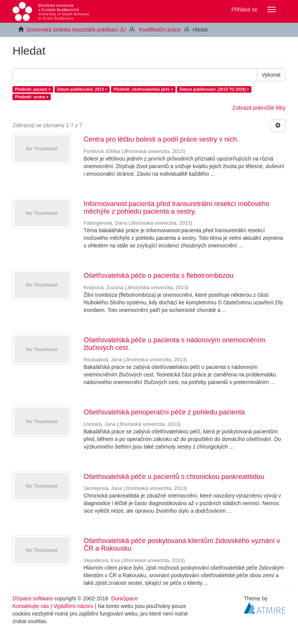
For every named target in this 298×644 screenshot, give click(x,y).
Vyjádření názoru (73, 606)
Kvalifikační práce (160, 30)
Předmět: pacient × (33, 89)
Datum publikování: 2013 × (82, 89)
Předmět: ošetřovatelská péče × (143, 89)
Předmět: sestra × (31, 97)
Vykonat (271, 75)
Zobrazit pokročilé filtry (259, 108)
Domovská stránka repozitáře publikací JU (76, 30)
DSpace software (33, 598)
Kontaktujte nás (31, 606)
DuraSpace (124, 598)
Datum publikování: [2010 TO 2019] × (214, 89)
